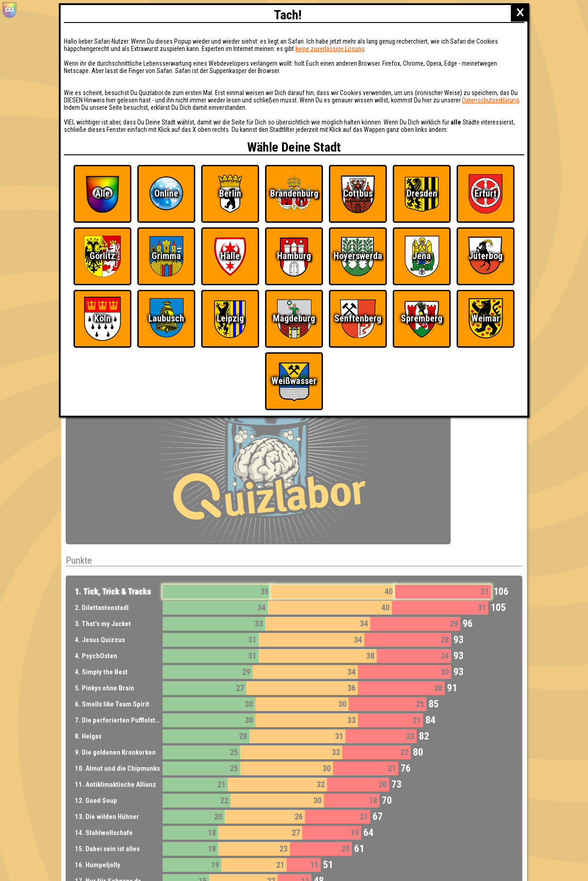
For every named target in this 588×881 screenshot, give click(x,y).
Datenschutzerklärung (491, 100)
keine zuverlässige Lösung (330, 49)
